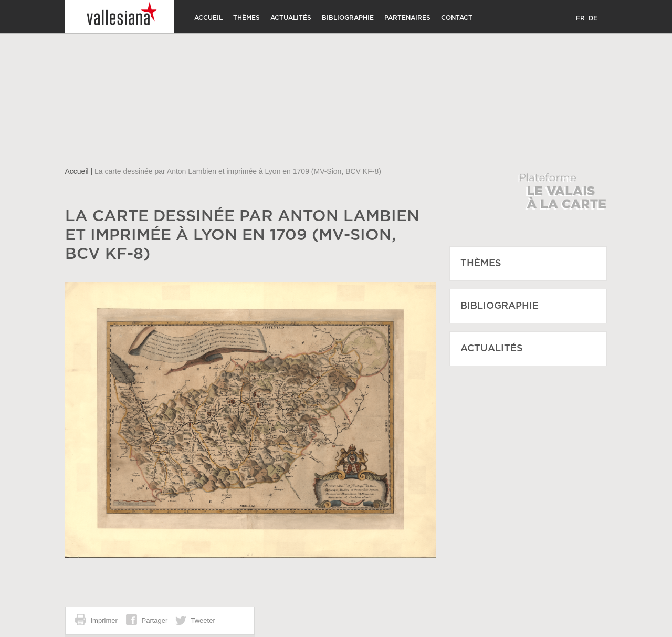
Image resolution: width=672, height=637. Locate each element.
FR (580, 18)
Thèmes (246, 18)
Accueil (208, 18)
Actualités (291, 18)
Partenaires (407, 18)
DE (593, 18)
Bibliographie (348, 18)
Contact (457, 18)
